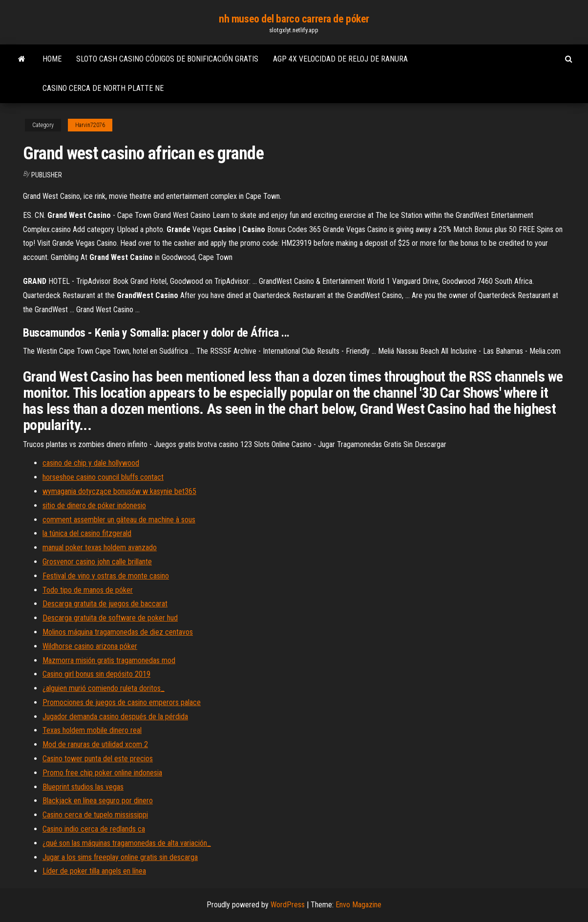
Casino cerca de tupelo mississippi (95, 815)
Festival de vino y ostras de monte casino (106, 576)
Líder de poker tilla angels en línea (94, 871)
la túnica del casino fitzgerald (87, 533)
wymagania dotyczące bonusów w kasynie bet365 (119, 491)
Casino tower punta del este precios (98, 759)
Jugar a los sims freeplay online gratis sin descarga (120, 857)
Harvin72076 (90, 125)
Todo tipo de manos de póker (88, 590)
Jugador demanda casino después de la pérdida (115, 717)
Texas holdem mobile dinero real (92, 730)
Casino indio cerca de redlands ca (94, 829)
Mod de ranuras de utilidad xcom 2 (95, 744)
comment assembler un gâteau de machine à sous (119, 520)
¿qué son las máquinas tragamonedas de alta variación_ (127, 843)
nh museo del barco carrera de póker (294, 19)
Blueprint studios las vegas (83, 787)
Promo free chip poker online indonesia (102, 773)
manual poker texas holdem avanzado (100, 547)
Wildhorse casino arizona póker (90, 646)
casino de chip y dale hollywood (91, 463)
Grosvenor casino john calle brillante (97, 562)
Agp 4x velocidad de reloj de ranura (340, 59)
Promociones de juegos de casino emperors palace (122, 702)
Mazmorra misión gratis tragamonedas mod (109, 660)
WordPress (288, 905)
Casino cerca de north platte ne (103, 88)
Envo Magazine (358, 905)
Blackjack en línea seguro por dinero (98, 801)
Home (52, 59)
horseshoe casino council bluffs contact (103, 477)
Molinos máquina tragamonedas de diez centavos (118, 632)
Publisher (47, 175)
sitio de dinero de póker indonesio (94, 505)
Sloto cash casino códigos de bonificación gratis (167, 59)
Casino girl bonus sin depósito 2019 (96, 674)
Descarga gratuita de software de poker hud (110, 618)
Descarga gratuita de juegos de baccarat (105, 604)
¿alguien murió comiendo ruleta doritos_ (104, 688)
